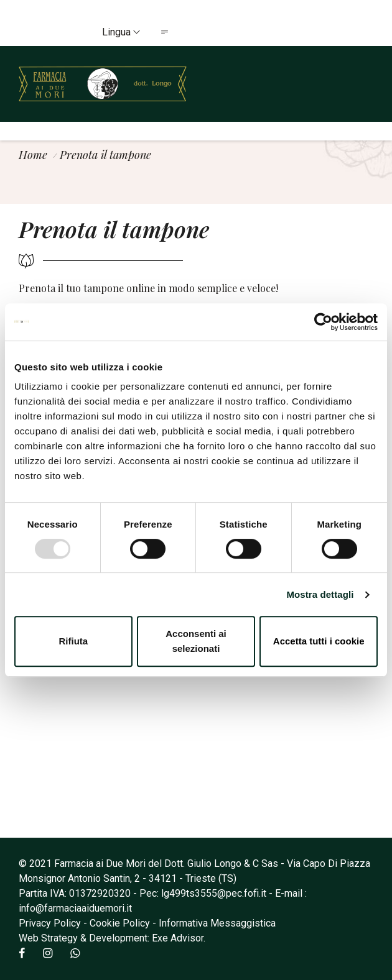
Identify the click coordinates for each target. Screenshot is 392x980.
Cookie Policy (120, 923)
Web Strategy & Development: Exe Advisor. (112, 938)
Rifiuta (73, 641)
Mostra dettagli (320, 594)
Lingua (121, 32)
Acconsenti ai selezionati (196, 641)
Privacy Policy (50, 923)
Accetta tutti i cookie (319, 641)
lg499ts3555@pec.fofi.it (214, 893)
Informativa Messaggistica (217, 923)
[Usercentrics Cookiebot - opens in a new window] (323, 322)
